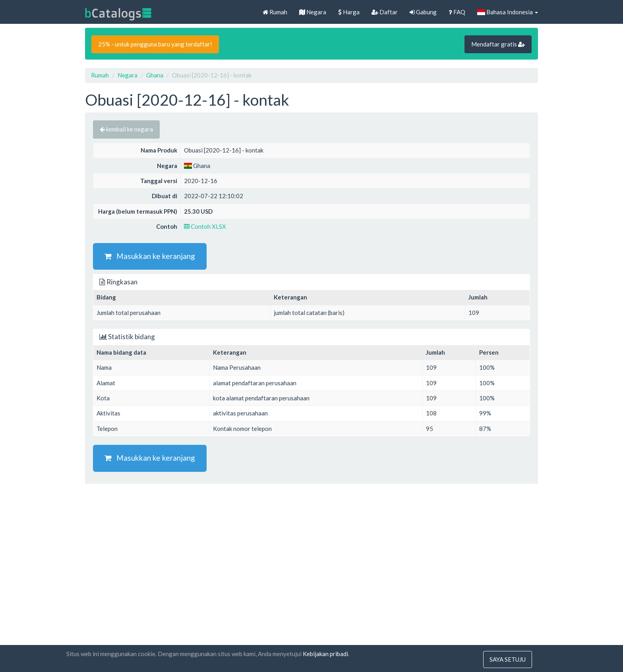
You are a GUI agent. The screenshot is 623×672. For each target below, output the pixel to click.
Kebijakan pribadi (325, 654)
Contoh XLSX (205, 226)
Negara (313, 12)
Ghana (155, 75)
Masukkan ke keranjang (150, 256)
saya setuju (508, 659)
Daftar (385, 12)
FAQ (457, 12)
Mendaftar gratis (498, 44)
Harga (349, 12)
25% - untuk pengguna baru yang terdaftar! (155, 44)
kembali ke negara (126, 129)
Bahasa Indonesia (508, 12)
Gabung (423, 12)
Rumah (275, 12)
